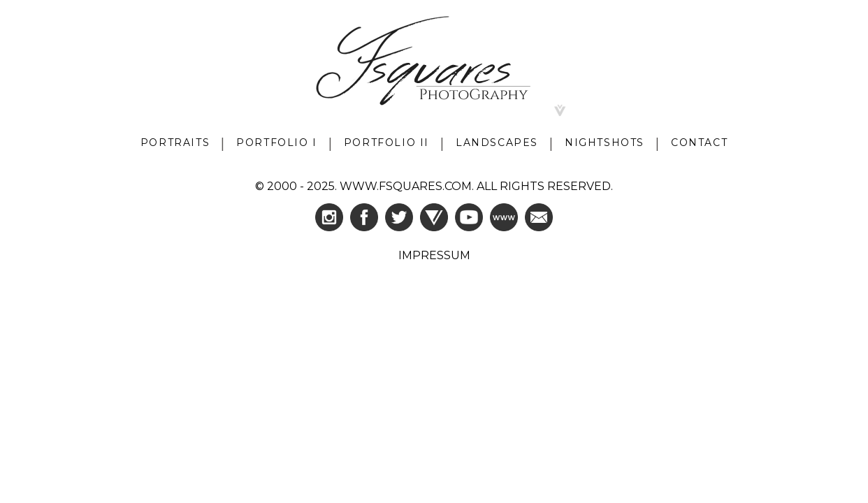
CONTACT (699, 143)
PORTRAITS (175, 143)
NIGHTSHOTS (605, 143)
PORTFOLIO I (277, 143)
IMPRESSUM (434, 255)
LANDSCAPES (497, 143)
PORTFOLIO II (386, 143)
